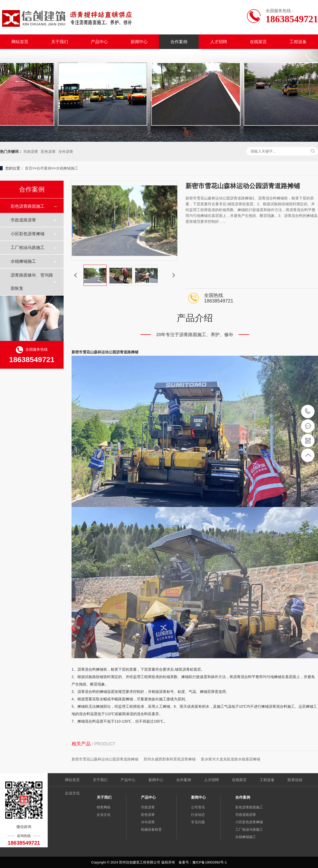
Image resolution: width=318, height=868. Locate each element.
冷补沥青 (66, 152)
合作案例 (179, 42)
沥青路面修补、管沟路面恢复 (32, 282)
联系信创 (295, 780)
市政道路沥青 (23, 220)
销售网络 (104, 807)
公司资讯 (198, 807)
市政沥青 (31, 152)
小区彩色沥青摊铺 (28, 234)
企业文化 (72, 793)
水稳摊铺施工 (67, 168)
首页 (29, 168)
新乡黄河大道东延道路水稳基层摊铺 (231, 759)
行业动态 (198, 815)
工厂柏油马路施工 (28, 248)
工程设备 (298, 42)
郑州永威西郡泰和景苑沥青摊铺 (170, 759)
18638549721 (308, 411)
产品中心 (99, 42)
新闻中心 (139, 42)
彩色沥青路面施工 (28, 206)
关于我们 (60, 42)
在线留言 (258, 42)
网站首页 (20, 42)
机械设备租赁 (151, 829)
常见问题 (198, 822)
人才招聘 (219, 42)
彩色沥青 (48, 152)
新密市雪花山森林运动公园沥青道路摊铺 (105, 759)
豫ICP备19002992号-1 (210, 862)
